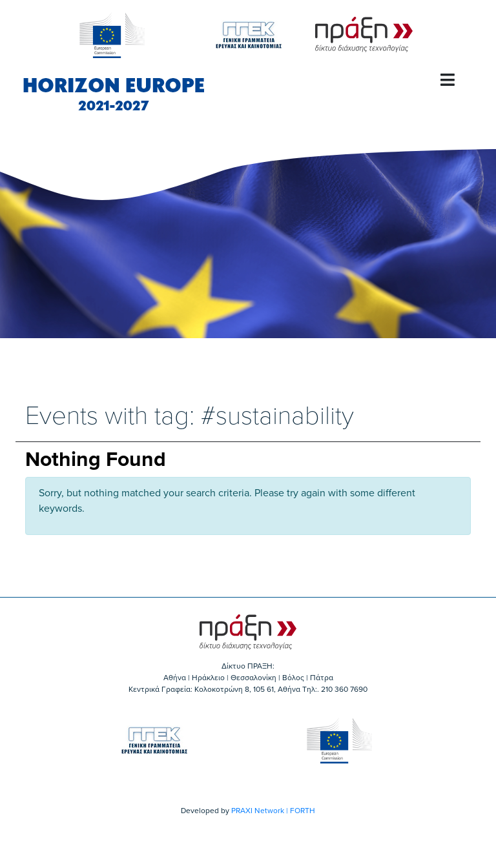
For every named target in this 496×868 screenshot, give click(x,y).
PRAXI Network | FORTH (273, 811)
